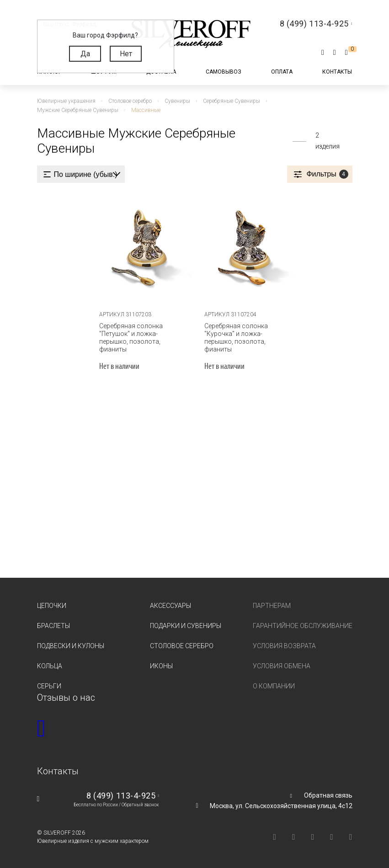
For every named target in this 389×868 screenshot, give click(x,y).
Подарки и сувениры (186, 626)
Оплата (282, 72)
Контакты (337, 72)
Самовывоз (224, 72)
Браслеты (53, 626)
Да (85, 54)
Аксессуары (171, 606)
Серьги (49, 686)
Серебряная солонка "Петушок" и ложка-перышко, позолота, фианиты (131, 338)
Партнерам (272, 606)
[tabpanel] (142, 247)
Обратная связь (328, 795)
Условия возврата (284, 646)
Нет (126, 54)
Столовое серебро (182, 646)
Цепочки (52, 606)
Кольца (50, 666)
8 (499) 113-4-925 (121, 796)
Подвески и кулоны (71, 646)
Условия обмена (282, 666)
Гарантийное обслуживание (303, 626)
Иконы (161, 666)
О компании (274, 686)
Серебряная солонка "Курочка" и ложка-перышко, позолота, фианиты (236, 338)
